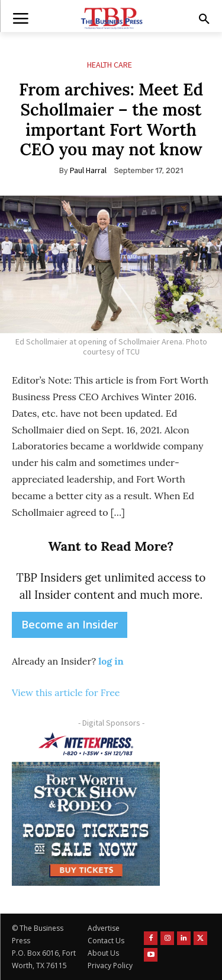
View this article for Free (66, 692)
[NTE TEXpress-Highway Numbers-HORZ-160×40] (86, 744)
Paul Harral (88, 170)
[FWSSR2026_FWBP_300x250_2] (86, 823)
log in (111, 661)
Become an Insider (70, 624)
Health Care (110, 65)
